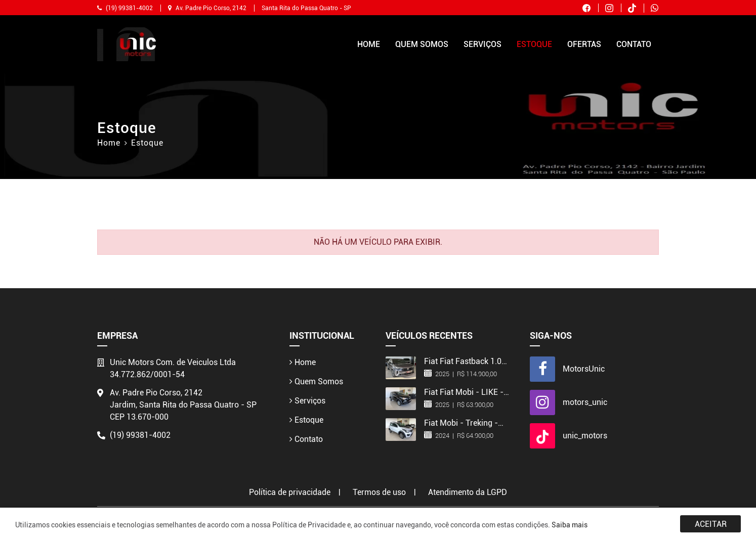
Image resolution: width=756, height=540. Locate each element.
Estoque (534, 44)
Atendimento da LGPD (468, 492)
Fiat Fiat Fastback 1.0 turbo (463, 361)
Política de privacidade (290, 492)
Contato (634, 44)
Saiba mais (570, 525)
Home (369, 44)
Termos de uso (379, 492)
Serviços (482, 44)
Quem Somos (422, 44)
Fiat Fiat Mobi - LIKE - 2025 (464, 392)
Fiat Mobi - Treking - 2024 (461, 423)
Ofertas (584, 44)
